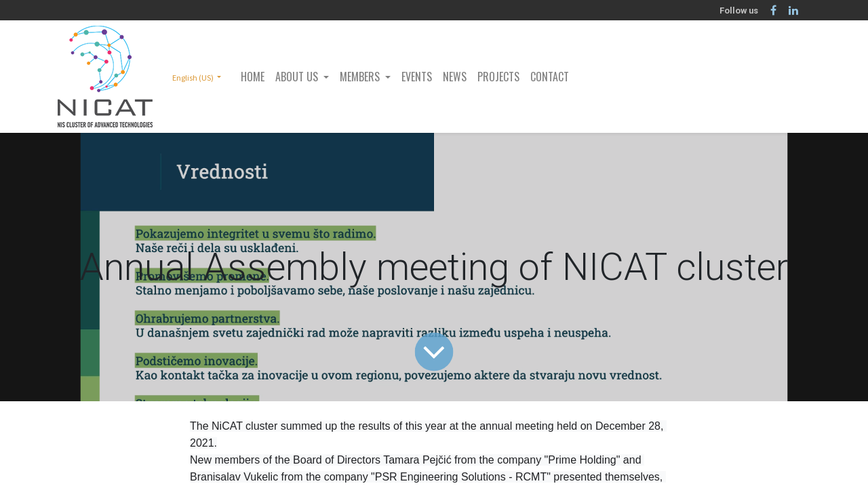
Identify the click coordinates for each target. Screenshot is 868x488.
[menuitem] (253, 77)
